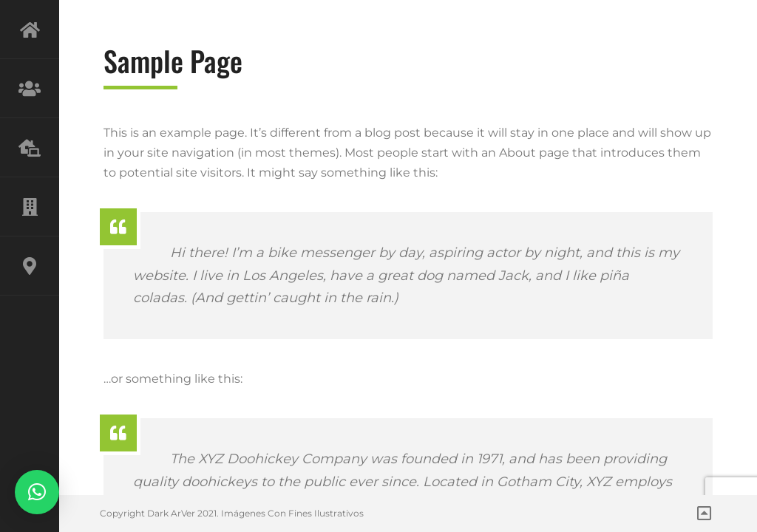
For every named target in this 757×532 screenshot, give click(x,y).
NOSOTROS (30, 89)
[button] (37, 492)
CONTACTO (30, 266)
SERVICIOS (30, 148)
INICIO (30, 30)
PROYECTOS (30, 207)
